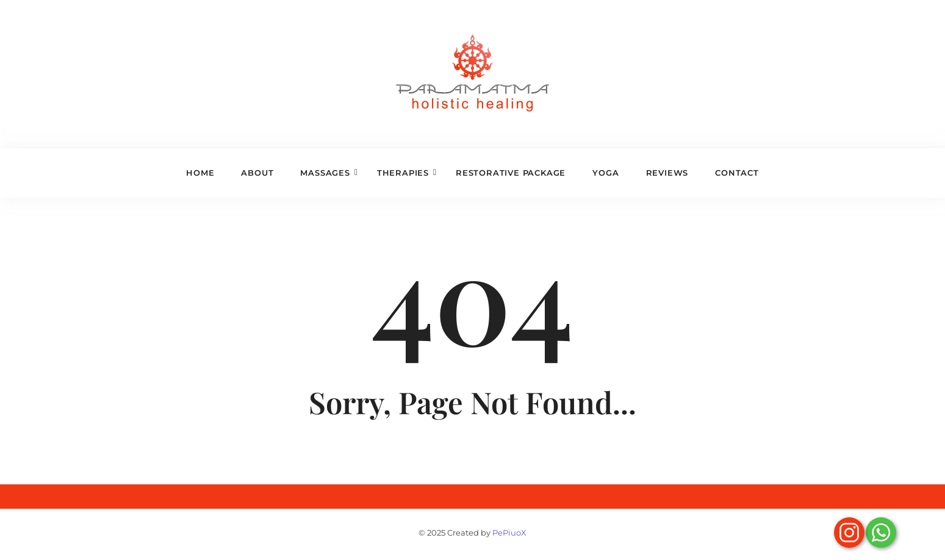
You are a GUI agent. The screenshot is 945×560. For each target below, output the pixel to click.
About (257, 173)
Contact (737, 173)
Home (200, 173)
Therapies (407, 173)
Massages (329, 173)
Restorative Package (511, 173)
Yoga (605, 173)
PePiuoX (509, 533)
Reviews (667, 173)
